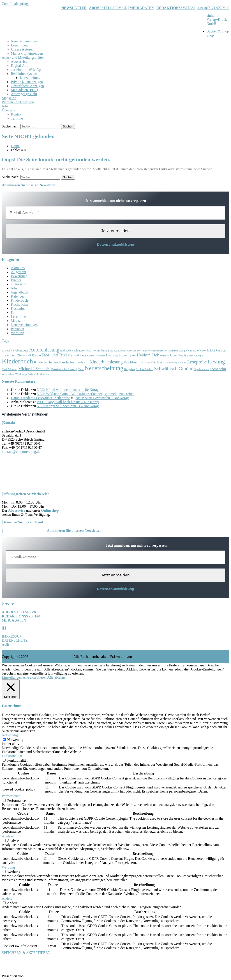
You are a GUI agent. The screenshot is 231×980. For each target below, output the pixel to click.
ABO (93, 8)
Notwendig (15, 740)
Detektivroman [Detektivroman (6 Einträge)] (171, 351)
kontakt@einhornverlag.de (21, 452)
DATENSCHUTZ (15, 640)
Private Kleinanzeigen (27, 82)
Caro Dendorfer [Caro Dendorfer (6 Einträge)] (135, 351)
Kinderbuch (19, 300)
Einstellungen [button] (12, 677)
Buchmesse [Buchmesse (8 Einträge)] (78, 351)
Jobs (5, 106)
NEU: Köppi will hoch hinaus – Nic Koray (68, 390)
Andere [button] (7, 898)
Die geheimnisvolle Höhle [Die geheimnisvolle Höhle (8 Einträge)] (194, 351)
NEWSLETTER (74, 8)
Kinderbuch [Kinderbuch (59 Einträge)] (17, 361)
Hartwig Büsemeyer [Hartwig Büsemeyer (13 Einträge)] (121, 355)
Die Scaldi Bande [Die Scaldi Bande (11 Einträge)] (29, 355)
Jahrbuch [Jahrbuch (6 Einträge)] (164, 356)
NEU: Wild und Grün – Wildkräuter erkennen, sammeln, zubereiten (86, 394)
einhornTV (19, 284)
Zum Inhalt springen (17, 4)
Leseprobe (18, 317)
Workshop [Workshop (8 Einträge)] (21, 374)
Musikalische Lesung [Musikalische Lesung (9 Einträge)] (64, 369)
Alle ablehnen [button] (57, 677)
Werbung (17, 333)
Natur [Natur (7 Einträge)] (81, 369)
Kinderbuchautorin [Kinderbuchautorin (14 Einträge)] (74, 362)
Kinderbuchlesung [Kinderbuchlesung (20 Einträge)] (106, 362)
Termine (17, 118)
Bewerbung (19, 276)
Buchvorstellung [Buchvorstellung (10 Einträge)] (96, 350)
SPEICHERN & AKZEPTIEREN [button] (26, 953)
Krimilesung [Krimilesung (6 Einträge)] (171, 363)
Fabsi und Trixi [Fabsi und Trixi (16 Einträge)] (54, 355)
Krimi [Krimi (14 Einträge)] (145, 362)
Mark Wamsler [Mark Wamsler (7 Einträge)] (10, 369)
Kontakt (17, 114)
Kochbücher (20, 304)
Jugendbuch (19, 292)
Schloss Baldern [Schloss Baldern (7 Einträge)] (144, 369)
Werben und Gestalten (18, 102)
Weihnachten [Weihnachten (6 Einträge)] (8, 374)
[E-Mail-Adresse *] (115, 213)
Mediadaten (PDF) (24, 90)
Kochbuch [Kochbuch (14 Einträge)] (132, 362)
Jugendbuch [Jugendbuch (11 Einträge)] (178, 355)
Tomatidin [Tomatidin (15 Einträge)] (218, 369)
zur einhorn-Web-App (27, 70)
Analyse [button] (8, 836)
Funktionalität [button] (12, 756)
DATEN (142, 8)
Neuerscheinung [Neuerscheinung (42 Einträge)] (104, 368)
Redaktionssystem (24, 74)
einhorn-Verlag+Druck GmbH (217, 20)
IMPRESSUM (12, 636)
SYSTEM (176, 8)
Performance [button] (11, 796)
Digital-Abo (20, 66)
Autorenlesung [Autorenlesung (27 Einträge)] (44, 350)
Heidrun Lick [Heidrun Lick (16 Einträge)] (148, 355)
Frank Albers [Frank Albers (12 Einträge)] (77, 355)
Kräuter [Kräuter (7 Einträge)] (182, 363)
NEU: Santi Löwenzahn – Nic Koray (102, 398)
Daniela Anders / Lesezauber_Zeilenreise (40, 398)
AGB (6, 644)
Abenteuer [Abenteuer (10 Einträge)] (21, 350)
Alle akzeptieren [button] (35, 677)
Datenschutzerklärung (115, 245)
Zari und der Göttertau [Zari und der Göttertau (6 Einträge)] (39, 374)
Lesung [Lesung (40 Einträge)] (216, 362)
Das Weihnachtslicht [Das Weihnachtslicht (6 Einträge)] (153, 351)
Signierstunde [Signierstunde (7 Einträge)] (201, 369)
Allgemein (18, 272)
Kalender (17, 296)
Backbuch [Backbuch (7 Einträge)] (66, 351)
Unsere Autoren (22, 49)
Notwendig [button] (10, 735)
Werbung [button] (8, 867)
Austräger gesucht (24, 94)
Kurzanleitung (30, 78)
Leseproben (19, 45)
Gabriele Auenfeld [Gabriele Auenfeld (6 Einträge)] (96, 356)
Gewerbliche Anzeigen (27, 86)
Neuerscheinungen (24, 41)
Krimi (15, 313)
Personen (17, 329)
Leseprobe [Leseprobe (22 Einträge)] (197, 362)
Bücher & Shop (218, 31)
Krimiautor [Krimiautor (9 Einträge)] (158, 362)
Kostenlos (18, 309)
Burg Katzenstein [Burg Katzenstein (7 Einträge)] (117, 351)
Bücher (16, 280)
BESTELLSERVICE (112, 8)
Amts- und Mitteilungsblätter (23, 57)
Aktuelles (18, 268)
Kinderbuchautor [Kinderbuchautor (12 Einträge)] (46, 362)
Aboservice (19, 61)
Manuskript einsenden (27, 53)
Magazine (9, 98)
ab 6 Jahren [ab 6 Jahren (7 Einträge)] (8, 351)
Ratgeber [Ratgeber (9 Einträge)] (130, 369)
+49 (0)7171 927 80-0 (213, 8)
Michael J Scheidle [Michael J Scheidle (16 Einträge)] (34, 369)
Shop (210, 35)
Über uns (8, 110)
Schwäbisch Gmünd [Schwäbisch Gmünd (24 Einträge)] (174, 369)
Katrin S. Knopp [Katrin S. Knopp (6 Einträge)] (195, 356)
